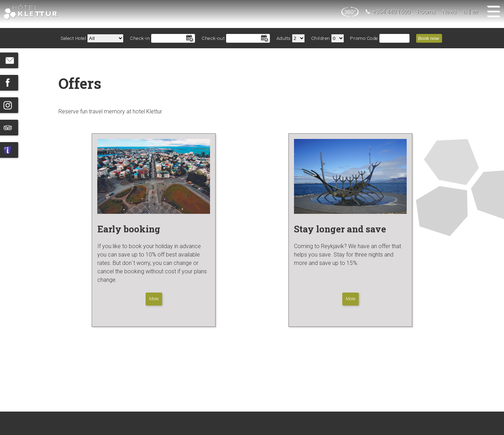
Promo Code (364, 38)
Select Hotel (73, 38)
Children (321, 38)
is (465, 12)
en (475, 12)
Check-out (213, 38)
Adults (284, 38)
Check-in (140, 38)
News (449, 12)
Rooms (426, 12)
